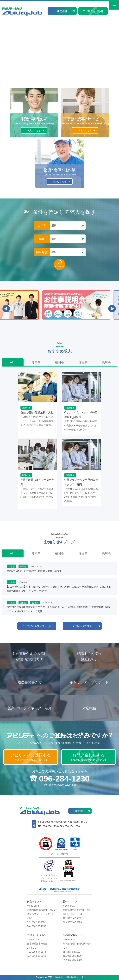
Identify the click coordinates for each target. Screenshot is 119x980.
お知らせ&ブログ (82, 626)
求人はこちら (34, 130)
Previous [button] (6, 309)
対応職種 (89, 708)
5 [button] (73, 322)
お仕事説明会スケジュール (37, 626)
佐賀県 (83, 362)
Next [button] (112, 309)
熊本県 (36, 362)
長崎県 (106, 362)
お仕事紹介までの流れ (30, 656)
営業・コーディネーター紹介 (30, 708)
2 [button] (53, 322)
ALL (13, 362)
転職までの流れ (89, 656)
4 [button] (66, 322)
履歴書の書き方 (30, 682)
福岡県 (59, 362)
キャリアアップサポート (89, 682)
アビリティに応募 (93, 11)
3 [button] (60, 322)
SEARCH (59, 266)
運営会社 (62, 11)
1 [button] (47, 322)
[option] (60, 305)
